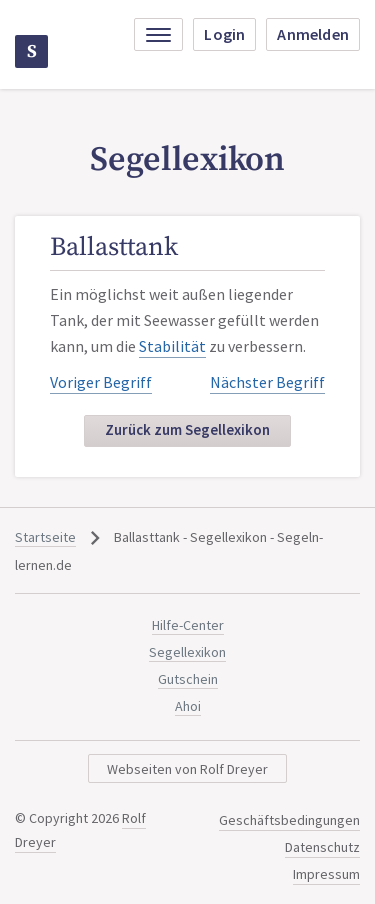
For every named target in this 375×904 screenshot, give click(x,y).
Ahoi (188, 706)
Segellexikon (187, 652)
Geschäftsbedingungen (289, 820)
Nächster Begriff (267, 382)
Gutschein (188, 679)
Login (224, 34)
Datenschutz (322, 847)
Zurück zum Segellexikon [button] (187, 429)
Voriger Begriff (101, 382)
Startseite (45, 537)
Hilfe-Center (188, 625)
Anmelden (313, 34)
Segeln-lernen (32, 51)
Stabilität (172, 346)
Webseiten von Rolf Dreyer (187, 769)
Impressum (326, 874)
